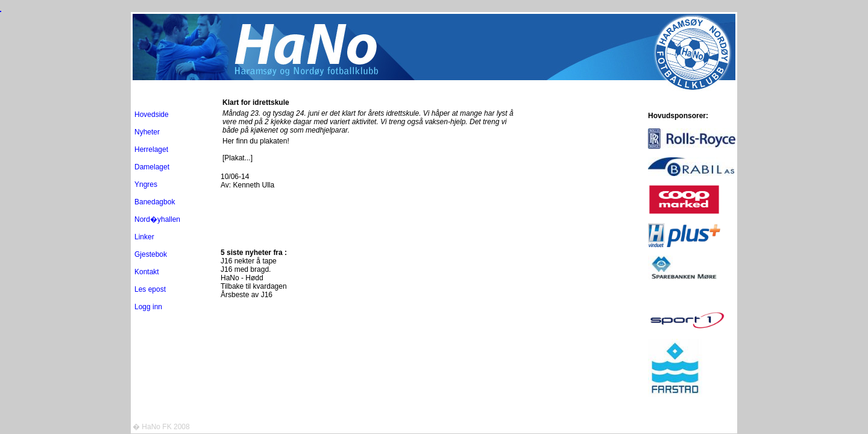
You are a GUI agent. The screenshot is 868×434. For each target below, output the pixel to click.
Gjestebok (151, 254)
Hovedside (152, 115)
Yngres (146, 184)
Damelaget (152, 167)
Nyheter (147, 132)
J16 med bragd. (246, 269)
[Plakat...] (237, 158)
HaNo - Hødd (242, 278)
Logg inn (148, 307)
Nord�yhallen (157, 219)
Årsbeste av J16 (247, 295)
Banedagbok (155, 202)
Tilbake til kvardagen (254, 286)
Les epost (150, 289)
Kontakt (147, 272)
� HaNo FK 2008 (161, 427)
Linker (144, 237)
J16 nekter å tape (249, 261)
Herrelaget (151, 149)
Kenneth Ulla (253, 185)
